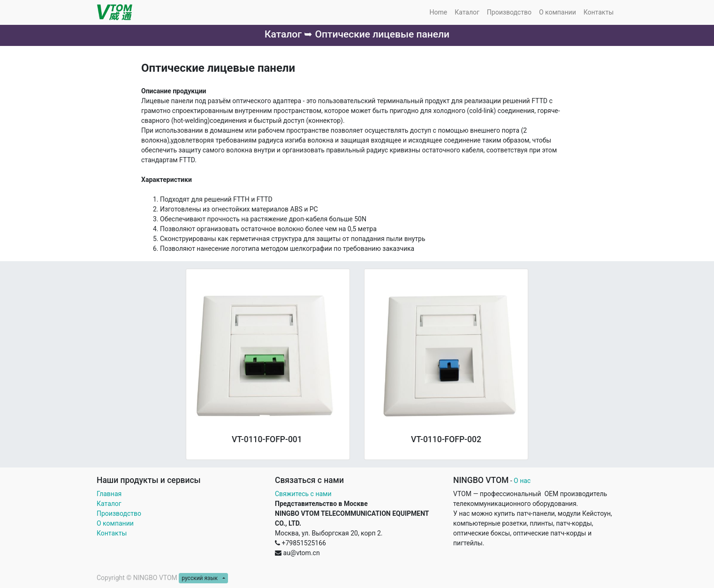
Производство (119, 513)
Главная (109, 494)
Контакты (113, 533)
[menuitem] (438, 12)
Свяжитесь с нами (303, 494)
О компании (115, 523)
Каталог (109, 504)
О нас (522, 481)
